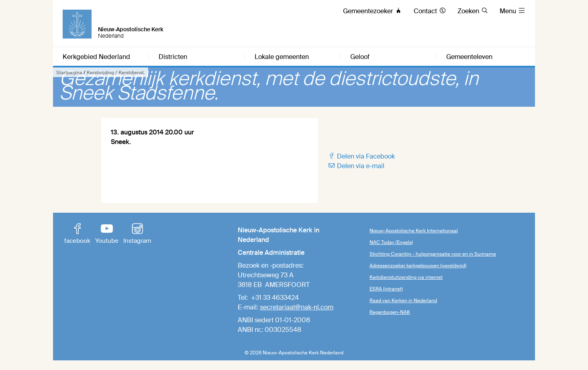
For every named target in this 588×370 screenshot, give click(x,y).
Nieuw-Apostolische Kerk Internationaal (414, 231)
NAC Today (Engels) (391, 242)
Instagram (137, 234)
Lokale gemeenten (282, 57)
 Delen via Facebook (361, 156)
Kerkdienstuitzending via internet (406, 277)
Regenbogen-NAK (390, 312)
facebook (77, 234)
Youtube (107, 234)
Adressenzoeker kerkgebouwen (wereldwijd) (418, 266)
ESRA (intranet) (386, 289)
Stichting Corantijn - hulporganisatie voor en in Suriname (433, 254)
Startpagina (69, 73)
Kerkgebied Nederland (96, 57)
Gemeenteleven (469, 57)
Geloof (360, 57)
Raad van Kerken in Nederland (403, 301)
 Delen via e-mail (356, 166)
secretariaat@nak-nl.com (297, 307)
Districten (173, 57)
